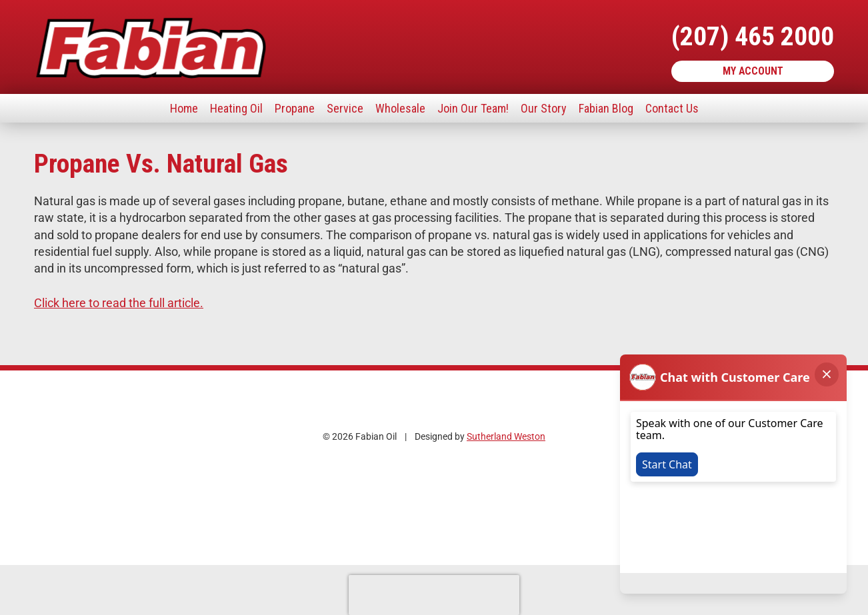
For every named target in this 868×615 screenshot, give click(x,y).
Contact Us (672, 108)
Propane (295, 108)
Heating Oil (236, 108)
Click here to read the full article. (119, 303)
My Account (753, 71)
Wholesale (400, 108)
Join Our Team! (473, 108)
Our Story (544, 108)
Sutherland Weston (506, 437)
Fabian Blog (606, 108)
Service (345, 108)
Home (184, 108)
